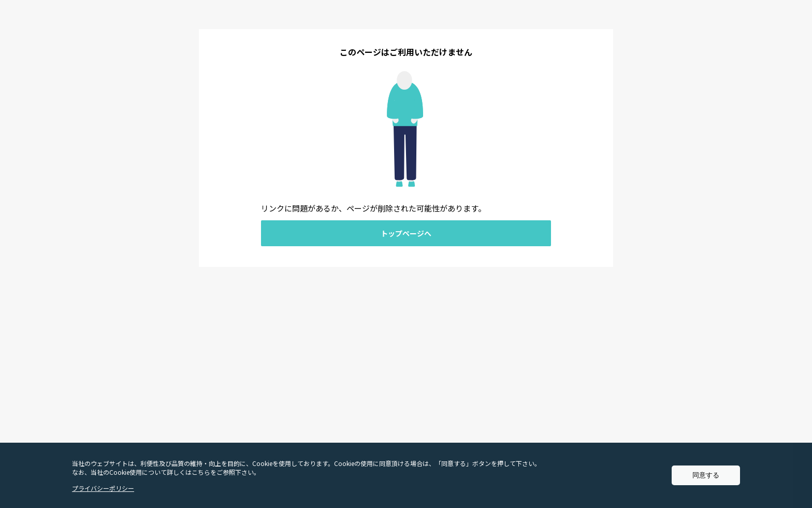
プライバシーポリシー (103, 488)
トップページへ (406, 233)
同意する (706, 475)
